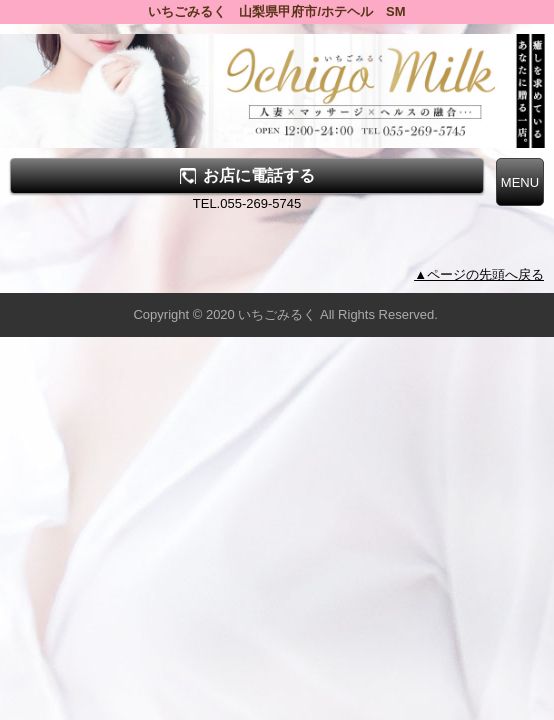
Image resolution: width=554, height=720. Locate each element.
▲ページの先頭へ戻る (479, 274)
